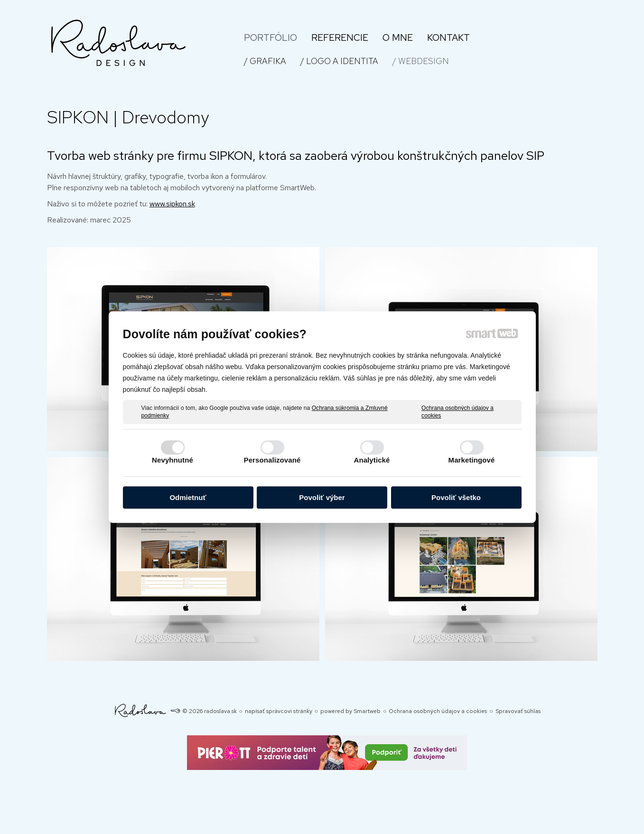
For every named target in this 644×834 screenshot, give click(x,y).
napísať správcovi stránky (279, 711)
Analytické (372, 460)
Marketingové (472, 460)
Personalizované (272, 460)
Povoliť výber (322, 497)
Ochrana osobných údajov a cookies (457, 412)
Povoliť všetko (456, 497)
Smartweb (367, 711)
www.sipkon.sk (172, 204)
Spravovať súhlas (518, 711)
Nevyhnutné (173, 460)
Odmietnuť (188, 497)
